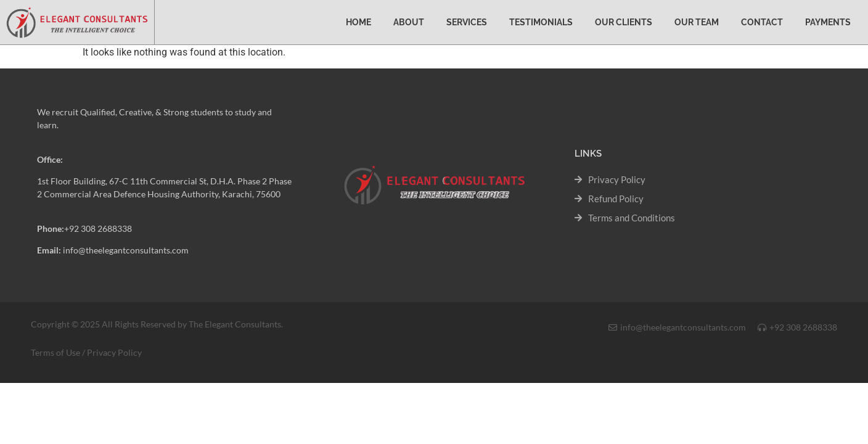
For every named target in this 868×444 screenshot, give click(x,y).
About (409, 22)
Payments (828, 22)
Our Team (697, 22)
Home (358, 22)
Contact (762, 22)
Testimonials (541, 22)
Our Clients (624, 22)
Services (467, 22)
